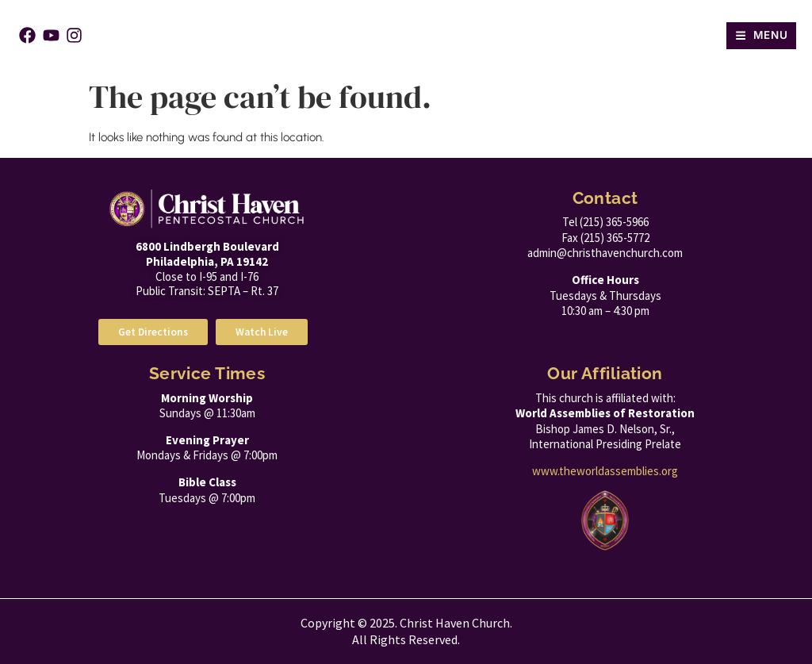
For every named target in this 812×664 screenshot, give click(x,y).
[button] (761, 36)
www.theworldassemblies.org (605, 471)
